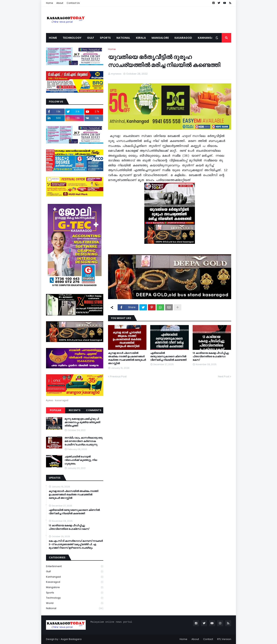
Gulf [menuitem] (91, 38)
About (60, 3)
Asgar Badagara (71, 639)
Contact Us (73, 3)
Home (49, 3)
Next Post (224, 376)
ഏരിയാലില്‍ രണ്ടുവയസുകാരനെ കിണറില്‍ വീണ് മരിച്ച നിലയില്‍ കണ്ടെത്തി (168, 357)
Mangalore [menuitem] (160, 38)
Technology (75, 598)
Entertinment (75, 566)
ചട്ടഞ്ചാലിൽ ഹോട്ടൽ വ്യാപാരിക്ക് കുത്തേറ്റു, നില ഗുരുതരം (81, 460)
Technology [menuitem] (72, 38)
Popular (56, 410)
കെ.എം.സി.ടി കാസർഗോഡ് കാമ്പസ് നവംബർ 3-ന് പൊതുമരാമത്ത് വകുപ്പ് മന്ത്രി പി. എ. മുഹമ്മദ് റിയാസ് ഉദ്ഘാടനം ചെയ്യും (76, 544)
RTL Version (224, 639)
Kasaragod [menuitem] (183, 38)
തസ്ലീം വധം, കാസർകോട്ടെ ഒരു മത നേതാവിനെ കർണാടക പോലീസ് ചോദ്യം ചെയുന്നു (84, 441)
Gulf (75, 572)
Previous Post (118, 376)
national (75, 608)
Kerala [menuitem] (141, 38)
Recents (75, 410)
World (75, 603)
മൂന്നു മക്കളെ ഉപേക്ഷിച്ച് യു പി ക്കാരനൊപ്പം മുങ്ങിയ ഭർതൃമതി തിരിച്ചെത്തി (82, 422)
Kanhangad (75, 577)
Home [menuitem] (53, 38)
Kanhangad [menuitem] (207, 38)
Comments (94, 410)
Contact (208, 639)
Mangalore (75, 587)
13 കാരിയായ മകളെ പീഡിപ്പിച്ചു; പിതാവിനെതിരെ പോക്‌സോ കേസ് (211, 357)
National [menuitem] (123, 38)
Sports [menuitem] (105, 38)
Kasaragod (75, 582)
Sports (75, 593)
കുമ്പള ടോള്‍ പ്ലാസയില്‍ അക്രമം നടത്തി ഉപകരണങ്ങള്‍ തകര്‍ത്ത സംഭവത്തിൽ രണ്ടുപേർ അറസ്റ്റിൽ (127, 358)
